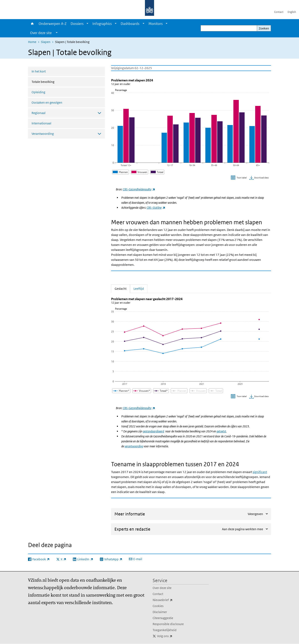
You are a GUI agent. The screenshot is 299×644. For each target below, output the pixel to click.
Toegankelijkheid (165, 630)
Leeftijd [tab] (139, 288)
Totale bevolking (54, 81)
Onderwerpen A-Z (53, 24)
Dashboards (130, 24)
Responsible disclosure (168, 624)
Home (32, 24)
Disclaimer (160, 612)
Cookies (158, 606)
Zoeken (264, 28)
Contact (279, 12)
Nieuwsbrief (172, 600)
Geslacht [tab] (122, 288)
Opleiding (38, 92)
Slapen (46, 42)
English (292, 12)
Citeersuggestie (163, 618)
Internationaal (41, 123)
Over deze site (162, 588)
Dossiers (77, 24)
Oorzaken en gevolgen (47, 102)
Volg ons (174, 636)
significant (260, 472)
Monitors (156, 24)
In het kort (39, 71)
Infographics (102, 24)
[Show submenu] (87, 24)
